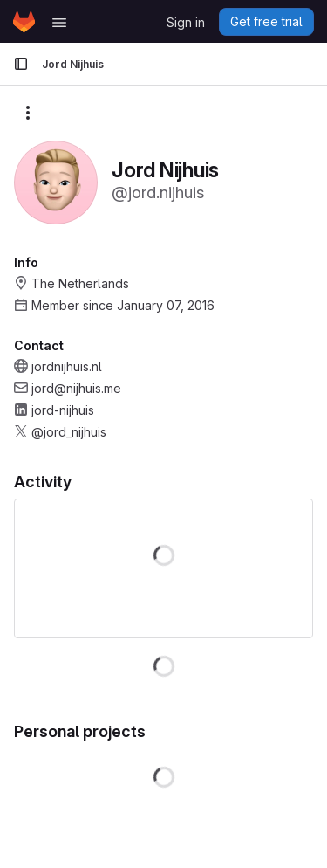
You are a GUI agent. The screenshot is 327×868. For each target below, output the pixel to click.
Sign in (186, 22)
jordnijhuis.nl (67, 366)
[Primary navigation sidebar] (21, 64)
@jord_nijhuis (69, 432)
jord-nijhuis (63, 410)
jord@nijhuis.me (76, 388)
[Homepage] (24, 22)
